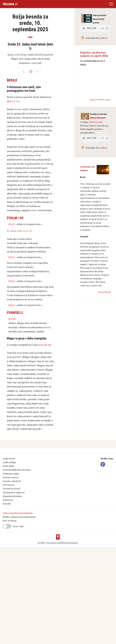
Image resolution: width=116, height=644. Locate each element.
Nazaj (23, 71)
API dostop (8, 485)
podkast (104, 38)
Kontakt (7, 504)
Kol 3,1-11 (13, 101)
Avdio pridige (9, 462)
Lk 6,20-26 (45, 345)
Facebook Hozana (103, 464)
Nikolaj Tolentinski (97, 118)
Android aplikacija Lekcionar (17, 470)
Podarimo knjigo (11, 474)
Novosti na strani (11, 489)
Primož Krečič (104, 292)
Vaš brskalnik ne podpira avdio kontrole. (95, 138)
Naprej (37, 71)
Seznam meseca (11, 477)
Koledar (31, 71)
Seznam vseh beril (12, 481)
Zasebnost (8, 500)
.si (10, 4)
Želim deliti (8, 466)
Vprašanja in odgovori (14, 492)
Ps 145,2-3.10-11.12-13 (19, 231)
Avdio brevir (9, 459)
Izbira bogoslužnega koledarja (18, 513)
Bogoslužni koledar (12, 496)
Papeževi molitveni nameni (100, 100)
